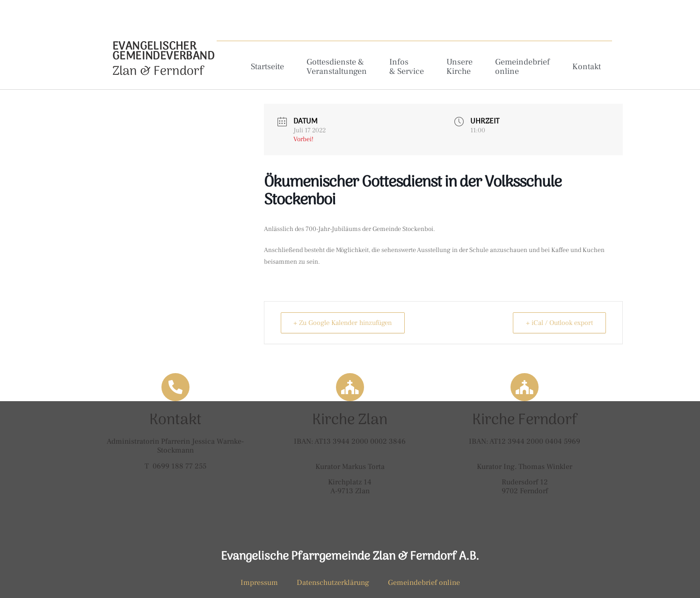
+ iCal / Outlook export (558, 323)
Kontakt (587, 67)
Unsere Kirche (459, 67)
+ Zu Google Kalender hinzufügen (346, 323)
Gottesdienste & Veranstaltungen (337, 67)
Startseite (267, 67)
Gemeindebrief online (522, 67)
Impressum (259, 583)
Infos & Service (407, 67)
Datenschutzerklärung (333, 583)
